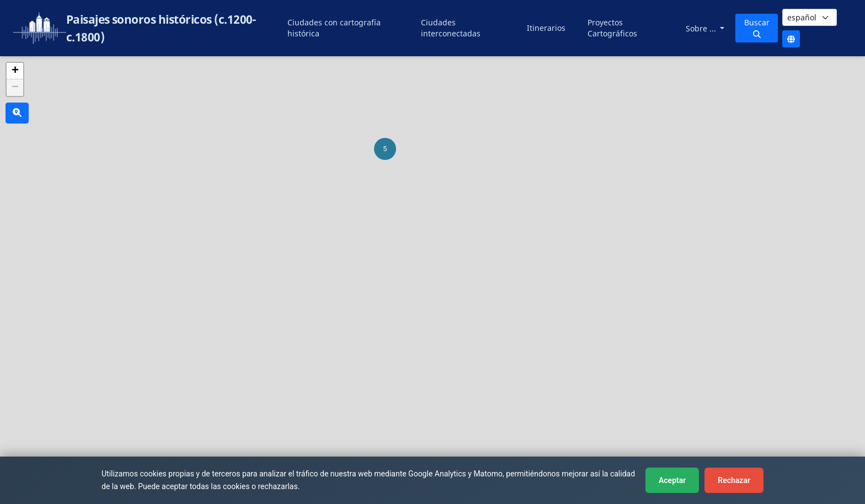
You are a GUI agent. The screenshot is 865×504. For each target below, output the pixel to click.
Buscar (757, 28)
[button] (385, 149)
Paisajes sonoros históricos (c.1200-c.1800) (161, 28)
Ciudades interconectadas (451, 28)
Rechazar (734, 480)
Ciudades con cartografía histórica (334, 28)
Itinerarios (546, 28)
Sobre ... (702, 28)
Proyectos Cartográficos (612, 28)
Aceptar (672, 480)
